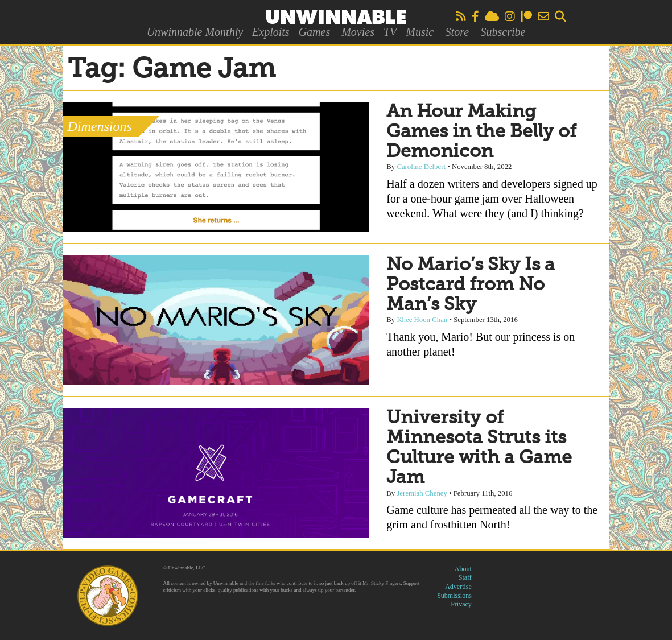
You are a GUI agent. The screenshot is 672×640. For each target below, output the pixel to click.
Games (315, 32)
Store (457, 32)
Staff (465, 577)
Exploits (271, 32)
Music (420, 32)
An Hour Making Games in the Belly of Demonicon (481, 132)
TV (390, 32)
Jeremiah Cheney (422, 493)
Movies (358, 32)
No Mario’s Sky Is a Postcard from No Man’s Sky (471, 285)
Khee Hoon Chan (422, 320)
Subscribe (503, 32)
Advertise (458, 587)
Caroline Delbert (421, 167)
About (463, 569)
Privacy (461, 604)
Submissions (454, 596)
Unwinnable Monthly (195, 32)
